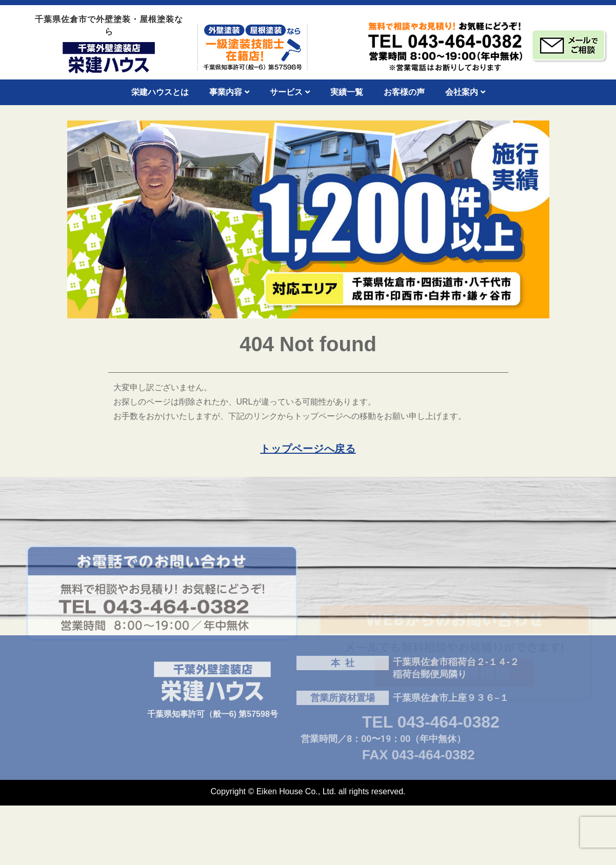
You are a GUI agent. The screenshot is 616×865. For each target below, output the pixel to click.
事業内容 (229, 92)
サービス (290, 92)
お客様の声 (404, 92)
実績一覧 (347, 92)
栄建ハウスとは (160, 92)
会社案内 (465, 92)
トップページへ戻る (308, 449)
